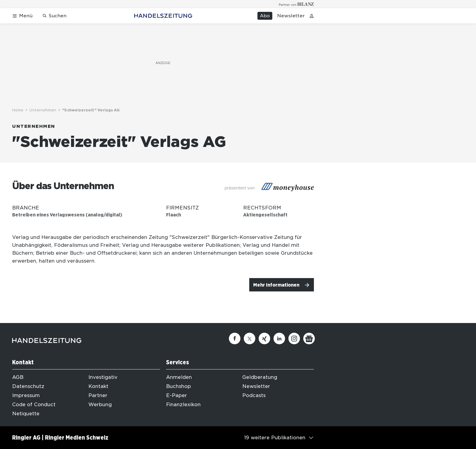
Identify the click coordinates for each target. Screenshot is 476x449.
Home (18, 110)
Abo (265, 16)
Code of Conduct (34, 405)
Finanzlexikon (183, 405)
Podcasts (254, 395)
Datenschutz (28, 386)
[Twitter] (250, 338)
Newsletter (291, 16)
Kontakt (98, 386)
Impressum (26, 395)
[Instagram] (294, 338)
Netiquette (26, 414)
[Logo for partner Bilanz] (296, 4)
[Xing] (264, 338)
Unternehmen (43, 110)
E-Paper (177, 395)
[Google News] (309, 338)
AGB (18, 377)
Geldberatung (260, 377)
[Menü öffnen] (22, 16)
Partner (98, 395)
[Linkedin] (279, 338)
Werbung (100, 405)
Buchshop (178, 386)
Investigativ (103, 377)
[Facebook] (235, 338)
